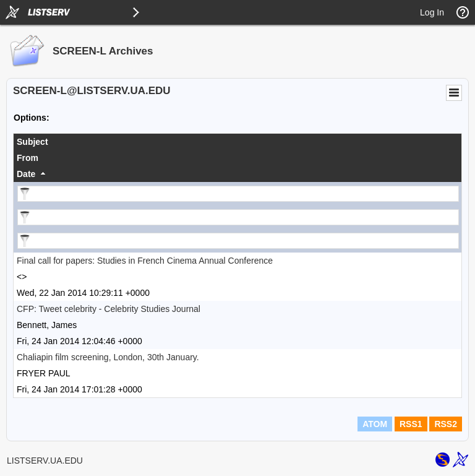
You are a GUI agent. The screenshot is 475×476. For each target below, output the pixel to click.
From (28, 158)
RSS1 (411, 424)
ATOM (375, 424)
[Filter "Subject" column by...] (238, 194)
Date (26, 174)
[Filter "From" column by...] (238, 217)
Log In (432, 12)
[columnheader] (237, 142)
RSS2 (446, 424)
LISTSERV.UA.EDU (45, 461)
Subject (32, 142)
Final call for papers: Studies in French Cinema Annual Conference (145, 261)
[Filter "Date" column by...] (238, 241)
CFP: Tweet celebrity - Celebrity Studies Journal (109, 309)
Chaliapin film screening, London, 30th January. (108, 357)
